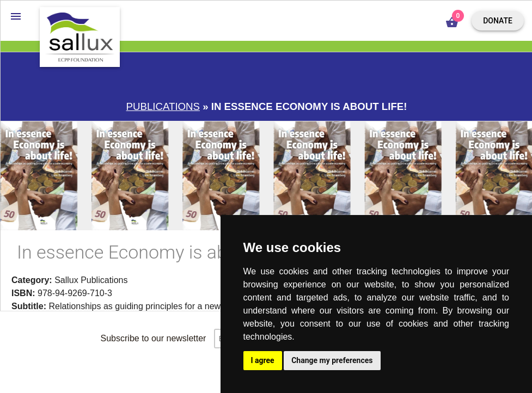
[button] (16, 16)
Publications (163, 106)
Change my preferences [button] (332, 360)
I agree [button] (263, 360)
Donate (498, 21)
